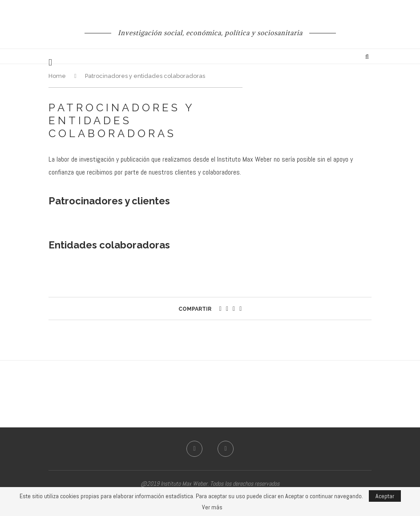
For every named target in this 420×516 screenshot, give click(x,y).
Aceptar (385, 496)
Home (57, 76)
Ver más (212, 507)
